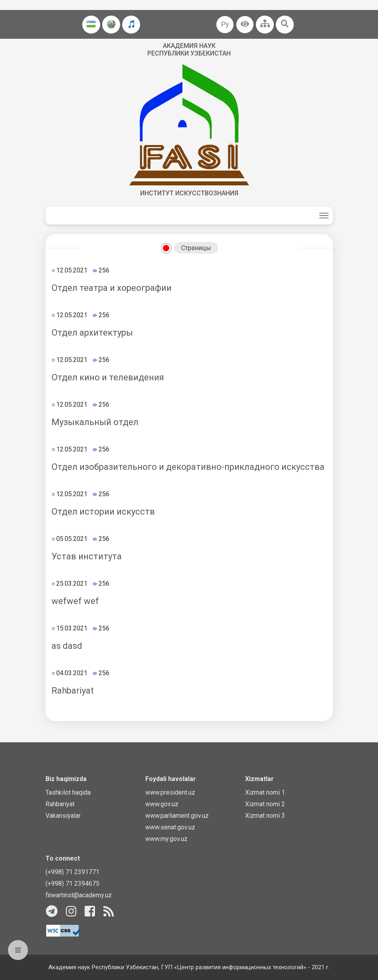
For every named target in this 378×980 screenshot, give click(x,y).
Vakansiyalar (63, 816)
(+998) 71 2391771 (72, 872)
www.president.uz (170, 792)
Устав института (87, 556)
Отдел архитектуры (92, 333)
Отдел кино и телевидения (108, 377)
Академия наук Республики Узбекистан (189, 50)
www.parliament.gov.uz (177, 816)
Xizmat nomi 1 (265, 792)
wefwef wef (75, 601)
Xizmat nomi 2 (265, 804)
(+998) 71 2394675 (72, 884)
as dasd (67, 646)
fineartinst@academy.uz (79, 895)
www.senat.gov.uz (170, 827)
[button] (245, 25)
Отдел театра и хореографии (112, 288)
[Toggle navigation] (324, 216)
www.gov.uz (162, 804)
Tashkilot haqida (68, 792)
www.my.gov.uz (166, 839)
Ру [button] (225, 24)
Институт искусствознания (189, 193)
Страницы (196, 248)
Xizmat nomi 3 (265, 816)
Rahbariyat (73, 691)
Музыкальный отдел (95, 422)
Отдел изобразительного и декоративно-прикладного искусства (188, 467)
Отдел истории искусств (103, 512)
